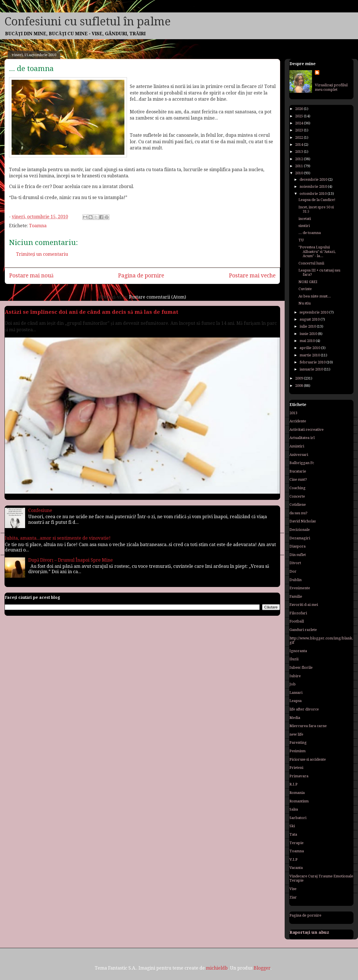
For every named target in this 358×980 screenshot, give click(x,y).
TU (301, 240)
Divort (295, 563)
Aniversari (299, 455)
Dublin (296, 580)
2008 (299, 386)
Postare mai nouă (31, 276)
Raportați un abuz (309, 932)
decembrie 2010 (314, 179)
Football (297, 621)
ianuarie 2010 (312, 369)
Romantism (299, 801)
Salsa (294, 809)
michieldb (217, 968)
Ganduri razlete (303, 630)
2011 (299, 166)
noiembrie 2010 (314, 186)
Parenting (298, 742)
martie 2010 (310, 355)
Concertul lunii (311, 263)
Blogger (262, 968)
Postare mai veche (252, 276)
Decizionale (300, 530)
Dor (293, 571)
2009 (299, 378)
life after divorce (304, 709)
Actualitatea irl (302, 438)
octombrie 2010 (314, 194)
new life (296, 734)
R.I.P (294, 784)
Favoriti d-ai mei (304, 605)
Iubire (295, 676)
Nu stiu (305, 303)
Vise (293, 889)
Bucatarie (298, 471)
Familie (296, 596)
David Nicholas (303, 521)
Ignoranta (298, 651)
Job (293, 684)
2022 (299, 137)
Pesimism (297, 751)
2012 (299, 159)
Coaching (297, 488)
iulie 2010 (308, 326)
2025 (299, 116)
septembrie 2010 (314, 312)
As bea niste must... (315, 296)
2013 (299, 152)
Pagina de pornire (141, 276)
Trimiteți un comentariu (42, 254)
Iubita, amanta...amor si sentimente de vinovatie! (58, 538)
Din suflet (298, 555)
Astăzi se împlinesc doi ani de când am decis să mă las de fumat (92, 312)
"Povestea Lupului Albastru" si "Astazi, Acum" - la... (317, 251)
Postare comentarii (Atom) (157, 297)
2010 (299, 173)
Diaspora (297, 546)
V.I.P (294, 859)
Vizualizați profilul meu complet (331, 87)
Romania (297, 793)
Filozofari (298, 613)
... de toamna (310, 233)
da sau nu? (298, 513)
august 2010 (310, 319)
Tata (293, 834)
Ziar (293, 897)
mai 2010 (308, 341)
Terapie (296, 843)
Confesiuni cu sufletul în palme (88, 22)
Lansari (296, 693)
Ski (292, 826)
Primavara (299, 776)
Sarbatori (298, 818)
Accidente (298, 421)
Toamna (38, 226)
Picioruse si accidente (308, 759)
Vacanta (296, 868)
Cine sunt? (298, 479)
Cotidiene (298, 505)
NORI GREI (308, 282)
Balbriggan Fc (302, 463)
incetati (305, 219)
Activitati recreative (307, 430)
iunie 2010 (309, 334)
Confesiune (40, 510)
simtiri (304, 226)
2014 (299, 144)
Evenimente (300, 588)
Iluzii (294, 659)
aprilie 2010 (310, 348)
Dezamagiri (300, 538)
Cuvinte (305, 289)
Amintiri (297, 446)
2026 (299, 109)
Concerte (297, 496)
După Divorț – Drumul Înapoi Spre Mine (71, 560)
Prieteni (296, 768)
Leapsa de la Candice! (317, 200)
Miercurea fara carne (308, 726)
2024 (299, 123)
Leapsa (296, 701)
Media (295, 718)
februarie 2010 (313, 362)
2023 (299, 130)
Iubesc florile (301, 667)
